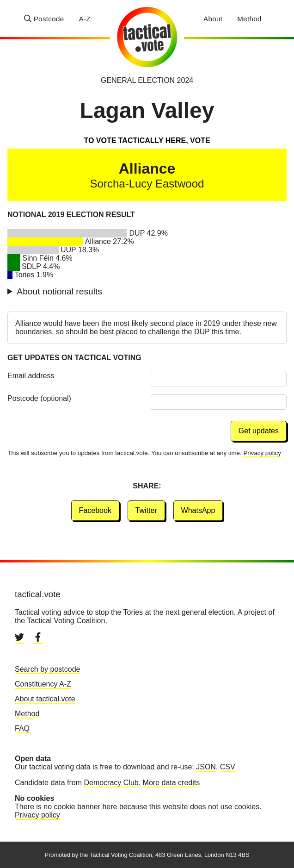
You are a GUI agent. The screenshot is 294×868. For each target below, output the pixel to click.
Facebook (95, 510)
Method (249, 19)
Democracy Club (111, 783)
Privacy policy (262, 453)
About (213, 19)
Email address (31, 376)
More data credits (171, 783)
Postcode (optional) (39, 398)
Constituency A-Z (43, 684)
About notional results (59, 291)
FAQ (22, 728)
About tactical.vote (45, 699)
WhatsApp (198, 510)
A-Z (85, 19)
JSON (206, 767)
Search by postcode (47, 669)
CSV (228, 767)
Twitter (146, 510)
